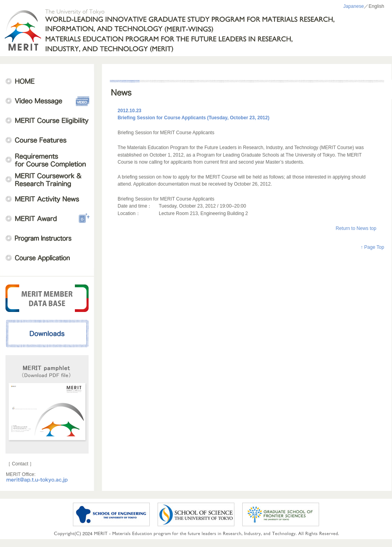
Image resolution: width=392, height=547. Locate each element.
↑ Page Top (372, 247)
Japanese (354, 6)
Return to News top (356, 228)
